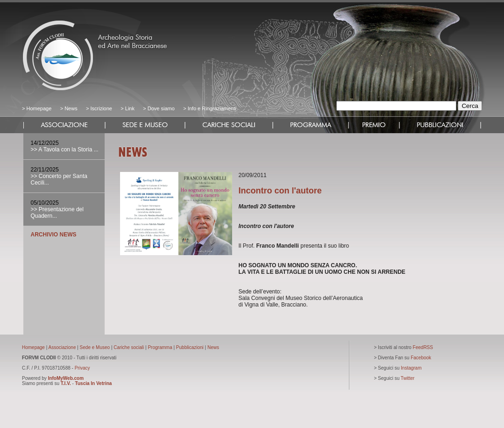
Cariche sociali (129, 347)
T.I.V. (66, 383)
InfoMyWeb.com (66, 378)
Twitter (408, 378)
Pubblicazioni (190, 347)
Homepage (39, 108)
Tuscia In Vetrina (94, 383)
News (71, 108)
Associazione (62, 347)
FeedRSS (423, 347)
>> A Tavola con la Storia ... (65, 150)
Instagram (411, 368)
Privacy (82, 368)
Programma (160, 347)
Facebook (421, 358)
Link (130, 108)
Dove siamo (160, 108)
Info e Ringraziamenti (212, 108)
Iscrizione (101, 108)
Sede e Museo (95, 347)
